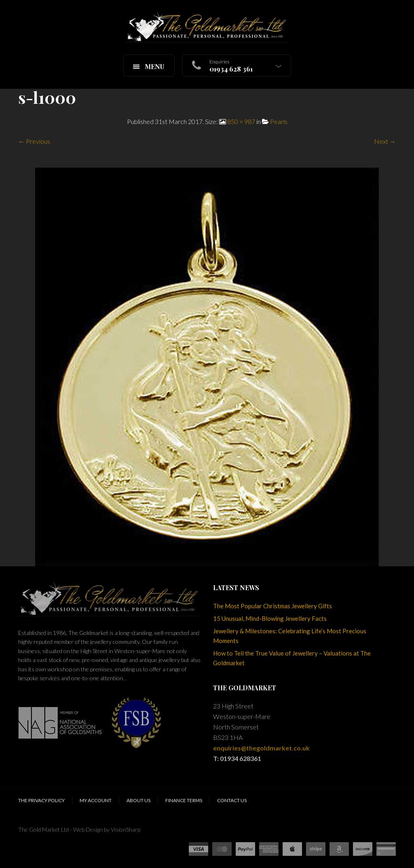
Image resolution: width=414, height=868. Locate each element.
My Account (96, 800)
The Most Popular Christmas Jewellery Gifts (272, 606)
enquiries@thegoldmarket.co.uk (261, 748)
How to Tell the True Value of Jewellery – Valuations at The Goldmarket (292, 658)
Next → (385, 141)
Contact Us (232, 800)
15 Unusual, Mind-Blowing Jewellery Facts (270, 618)
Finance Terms (184, 800)
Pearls (279, 121)
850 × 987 (241, 121)
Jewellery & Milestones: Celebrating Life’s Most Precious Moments (290, 636)
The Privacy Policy (41, 800)
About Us (138, 800)
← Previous (34, 141)
